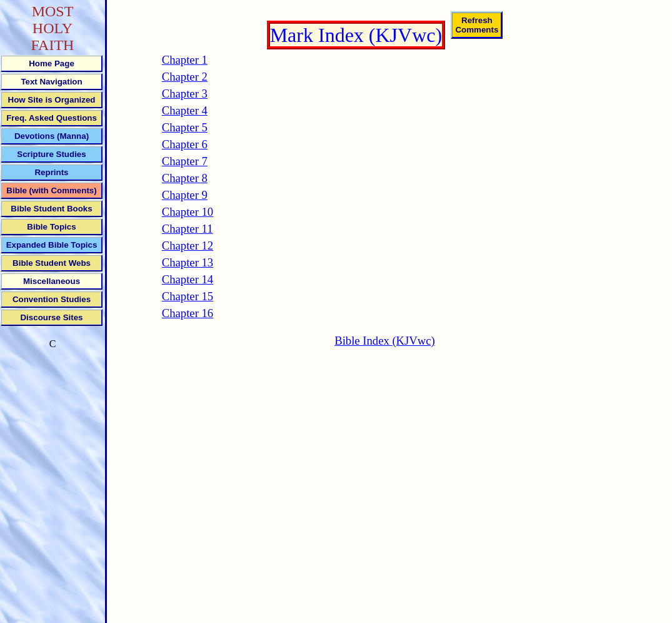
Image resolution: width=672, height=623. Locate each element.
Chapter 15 (188, 296)
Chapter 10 (188, 212)
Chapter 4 (185, 110)
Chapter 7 (185, 161)
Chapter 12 (188, 246)
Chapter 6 (185, 144)
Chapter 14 (188, 279)
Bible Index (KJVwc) (385, 341)
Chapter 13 (188, 262)
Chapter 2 (185, 77)
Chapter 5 (185, 127)
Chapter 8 (185, 178)
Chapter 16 (188, 313)
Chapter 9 (185, 195)
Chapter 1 (185, 60)
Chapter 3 (185, 94)
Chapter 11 (188, 229)
